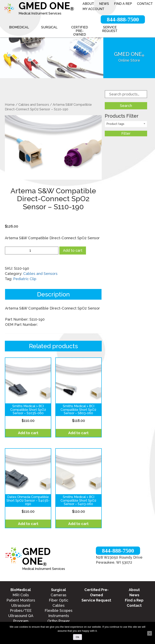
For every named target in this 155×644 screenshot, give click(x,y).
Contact (145, 4)
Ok (77, 637)
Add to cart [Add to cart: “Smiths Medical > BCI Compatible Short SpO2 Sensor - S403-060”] (78, 524)
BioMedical (19, 27)
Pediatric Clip (25, 279)
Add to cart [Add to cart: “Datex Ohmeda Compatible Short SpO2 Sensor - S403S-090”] (28, 524)
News (104, 4)
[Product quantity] (32, 251)
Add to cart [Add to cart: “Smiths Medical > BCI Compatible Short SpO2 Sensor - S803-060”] (78, 433)
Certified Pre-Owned (80, 31)
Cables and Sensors (34, 105)
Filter (126, 133)
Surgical (49, 27)
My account (93, 9)
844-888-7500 (123, 19)
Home (10, 105)
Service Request (110, 29)
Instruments (59, 616)
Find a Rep (123, 4)
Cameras (59, 595)
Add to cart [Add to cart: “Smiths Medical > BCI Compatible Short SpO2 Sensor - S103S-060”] (28, 433)
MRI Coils (21, 595)
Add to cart (73, 250)
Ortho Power (59, 621)
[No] (150, 633)
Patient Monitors (21, 600)
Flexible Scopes (59, 610)
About (88, 4)
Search (126, 106)
